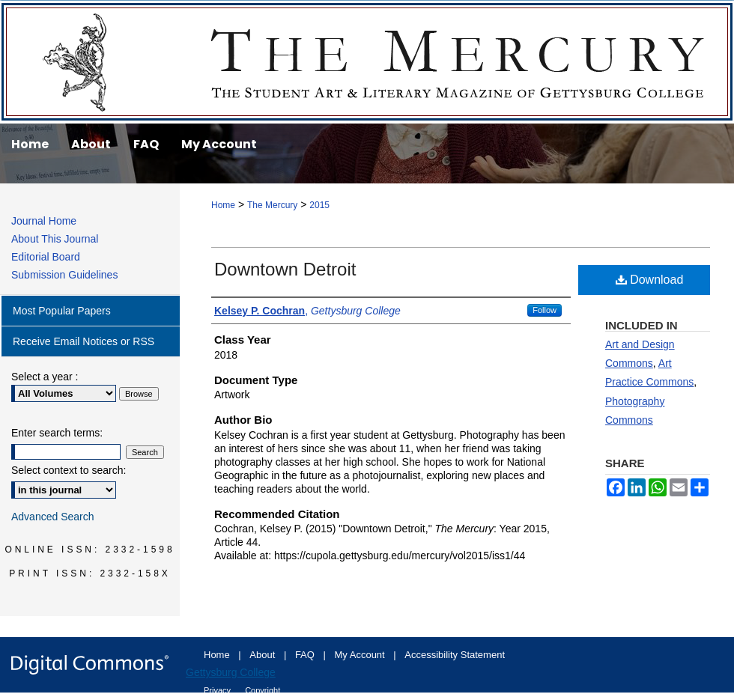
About (264, 655)
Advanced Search (53, 517)
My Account (361, 655)
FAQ (306, 655)
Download (650, 280)
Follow (545, 310)
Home (223, 205)
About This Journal (55, 239)
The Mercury (367, 62)
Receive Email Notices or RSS (84, 341)
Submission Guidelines (64, 275)
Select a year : (45, 377)
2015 (319, 205)
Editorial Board (46, 257)
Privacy (218, 690)
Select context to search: (69, 470)
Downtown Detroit (285, 269)
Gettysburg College (231, 672)
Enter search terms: (57, 433)
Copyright (263, 690)
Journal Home (44, 221)
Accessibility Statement (455, 655)
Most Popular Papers (62, 311)
